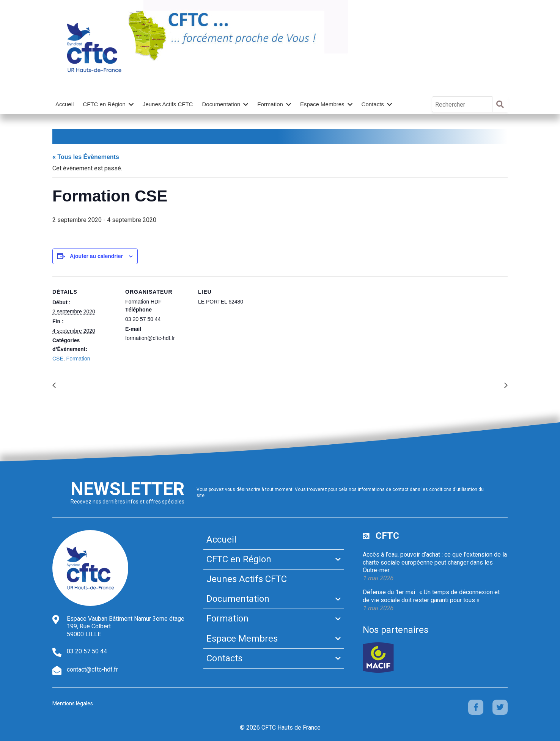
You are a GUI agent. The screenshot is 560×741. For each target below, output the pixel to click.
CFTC (387, 536)
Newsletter (127, 489)
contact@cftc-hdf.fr (92, 669)
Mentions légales (73, 703)
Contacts (373, 104)
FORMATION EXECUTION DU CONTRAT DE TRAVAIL (425, 385)
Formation (270, 104)
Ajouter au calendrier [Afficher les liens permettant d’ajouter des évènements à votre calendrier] (96, 256)
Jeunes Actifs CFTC (168, 104)
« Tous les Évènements (86, 157)
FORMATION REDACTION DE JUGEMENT (120, 385)
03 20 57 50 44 (87, 651)
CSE (58, 359)
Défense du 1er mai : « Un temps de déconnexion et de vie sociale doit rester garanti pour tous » (431, 596)
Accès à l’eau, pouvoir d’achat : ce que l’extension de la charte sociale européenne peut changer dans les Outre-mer (435, 562)
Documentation (221, 104)
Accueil (64, 104)
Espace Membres (322, 104)
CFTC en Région (104, 104)
